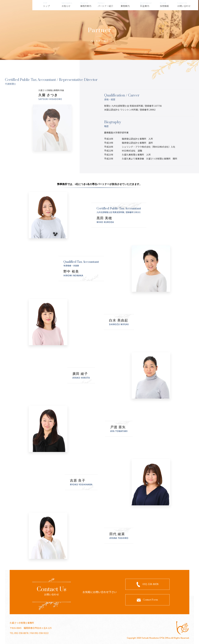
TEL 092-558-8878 (19, 633)
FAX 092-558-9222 (39, 633)
